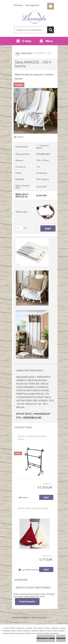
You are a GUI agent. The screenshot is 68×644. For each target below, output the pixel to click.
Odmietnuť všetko (46, 638)
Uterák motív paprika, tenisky (33, 508)
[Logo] (34, 17)
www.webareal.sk (39, 617)
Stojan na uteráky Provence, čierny (32, 438)
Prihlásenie (18, 5)
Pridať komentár (27, 602)
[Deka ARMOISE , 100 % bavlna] (36, 89)
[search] (51, 30)
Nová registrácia (32, 5)
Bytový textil (26, 53)
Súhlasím (61, 638)
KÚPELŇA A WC (33, 418)
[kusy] (19, 228)
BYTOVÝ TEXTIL (24, 414)
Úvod (17, 53)
